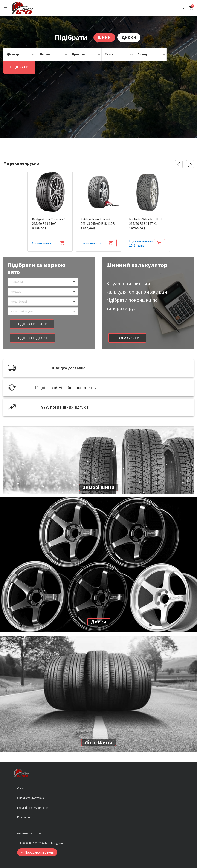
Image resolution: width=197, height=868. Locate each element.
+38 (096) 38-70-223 (29, 820)
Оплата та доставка (31, 785)
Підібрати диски (32, 325)
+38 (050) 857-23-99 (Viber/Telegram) (40, 830)
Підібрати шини (32, 311)
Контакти (24, 804)
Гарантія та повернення (33, 795)
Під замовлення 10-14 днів (141, 230)
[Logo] (22, 8)
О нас (21, 775)
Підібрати (178, 54)
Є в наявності (42, 230)
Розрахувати (127, 325)
